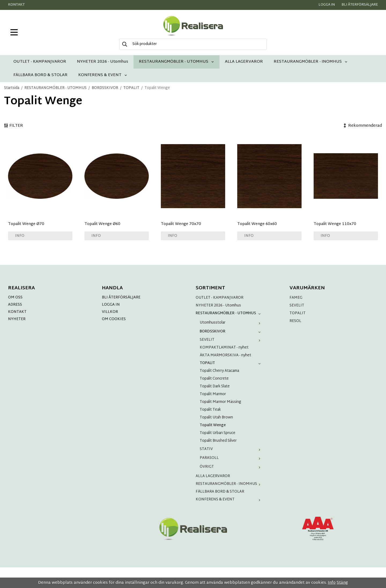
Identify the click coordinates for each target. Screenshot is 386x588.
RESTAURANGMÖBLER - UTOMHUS (177, 62)
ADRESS (15, 305)
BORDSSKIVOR (231, 332)
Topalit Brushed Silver (218, 441)
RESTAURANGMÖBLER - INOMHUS (311, 62)
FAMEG (296, 298)
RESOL (295, 321)
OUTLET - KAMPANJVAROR (40, 62)
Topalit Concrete (214, 379)
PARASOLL (231, 458)
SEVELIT (231, 340)
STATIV (231, 449)
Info (20, 236)
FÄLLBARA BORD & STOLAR (40, 75)
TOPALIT (231, 363)
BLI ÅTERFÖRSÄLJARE (121, 297)
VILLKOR (110, 312)
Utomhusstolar (231, 323)
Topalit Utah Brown (216, 417)
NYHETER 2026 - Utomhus (103, 62)
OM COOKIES (114, 319)
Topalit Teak (210, 410)
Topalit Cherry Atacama (219, 371)
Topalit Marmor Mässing (220, 402)
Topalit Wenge (213, 425)
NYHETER (17, 319)
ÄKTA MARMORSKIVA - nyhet (225, 355)
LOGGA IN (111, 305)
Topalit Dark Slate (215, 386)
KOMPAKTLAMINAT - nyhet (224, 348)
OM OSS (15, 297)
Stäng (342, 583)
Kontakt (16, 5)
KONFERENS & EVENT (103, 75)
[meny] (14, 32)
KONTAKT (17, 312)
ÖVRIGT (231, 467)
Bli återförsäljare (360, 5)
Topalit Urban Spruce (218, 433)
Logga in (327, 5)
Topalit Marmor (213, 394)
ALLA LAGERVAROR (244, 62)
